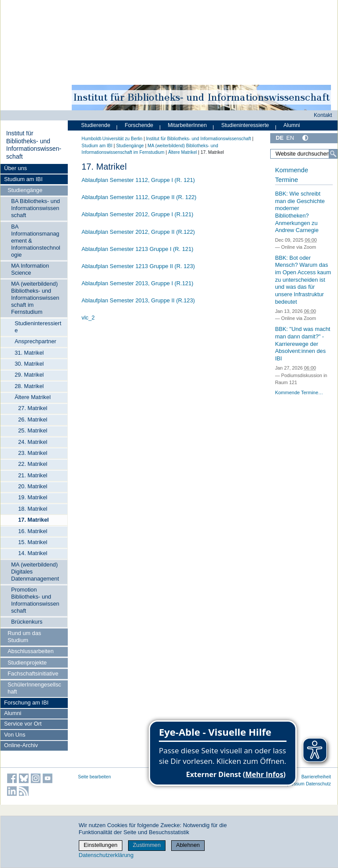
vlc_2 (88, 318)
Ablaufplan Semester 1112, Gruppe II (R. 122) (139, 197)
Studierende (96, 125)
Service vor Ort (23, 724)
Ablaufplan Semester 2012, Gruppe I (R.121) (137, 214)
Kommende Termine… (299, 392)
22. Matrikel (33, 464)
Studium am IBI (23, 179)
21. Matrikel (33, 475)
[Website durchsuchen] (304, 154)
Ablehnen (188, 845)
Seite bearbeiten (94, 777)
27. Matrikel (33, 408)
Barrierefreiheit (316, 777)
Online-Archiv (21, 745)
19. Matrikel (33, 497)
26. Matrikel (33, 419)
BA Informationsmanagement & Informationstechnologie (36, 241)
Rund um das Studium (24, 637)
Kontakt (323, 115)
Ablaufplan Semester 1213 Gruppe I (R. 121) (137, 249)
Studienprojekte (27, 663)
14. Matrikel (33, 553)
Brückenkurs (27, 622)
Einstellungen (101, 845)
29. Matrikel (29, 375)
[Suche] (333, 154)
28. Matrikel (29, 386)
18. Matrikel (33, 509)
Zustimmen (147, 845)
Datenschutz (318, 784)
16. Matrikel (33, 531)
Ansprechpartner (35, 341)
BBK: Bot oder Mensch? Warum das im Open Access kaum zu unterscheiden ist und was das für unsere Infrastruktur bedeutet (303, 280)
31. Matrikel (29, 353)
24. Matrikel (33, 442)
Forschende (139, 125)
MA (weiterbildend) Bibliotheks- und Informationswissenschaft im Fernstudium (35, 298)
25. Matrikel (33, 430)
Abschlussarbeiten (31, 651)
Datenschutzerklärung (106, 855)
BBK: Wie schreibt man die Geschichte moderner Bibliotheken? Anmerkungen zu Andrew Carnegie (300, 212)
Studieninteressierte (38, 327)
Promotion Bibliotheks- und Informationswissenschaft (35, 600)
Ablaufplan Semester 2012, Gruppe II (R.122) (138, 232)
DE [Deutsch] (279, 138)
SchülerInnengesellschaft (34, 688)
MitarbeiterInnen (187, 125)
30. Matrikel (29, 364)
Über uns (15, 168)
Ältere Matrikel (33, 397)
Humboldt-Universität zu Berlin (112, 139)
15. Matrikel (33, 542)
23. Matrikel (33, 453)
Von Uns (15, 735)
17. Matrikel (33, 520)
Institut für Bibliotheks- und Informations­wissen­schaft (34, 145)
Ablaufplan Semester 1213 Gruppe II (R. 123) (138, 266)
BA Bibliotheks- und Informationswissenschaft (35, 208)
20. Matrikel (33, 486)
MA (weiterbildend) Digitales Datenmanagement (35, 572)
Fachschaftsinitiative (33, 674)
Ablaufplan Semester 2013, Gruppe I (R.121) (137, 283)
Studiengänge (25, 190)
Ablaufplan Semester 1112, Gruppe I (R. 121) (138, 180)
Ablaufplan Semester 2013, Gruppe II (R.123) (138, 300)
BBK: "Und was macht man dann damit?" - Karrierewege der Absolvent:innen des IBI (303, 344)
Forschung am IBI (26, 703)
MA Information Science (30, 269)
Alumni (13, 713)
